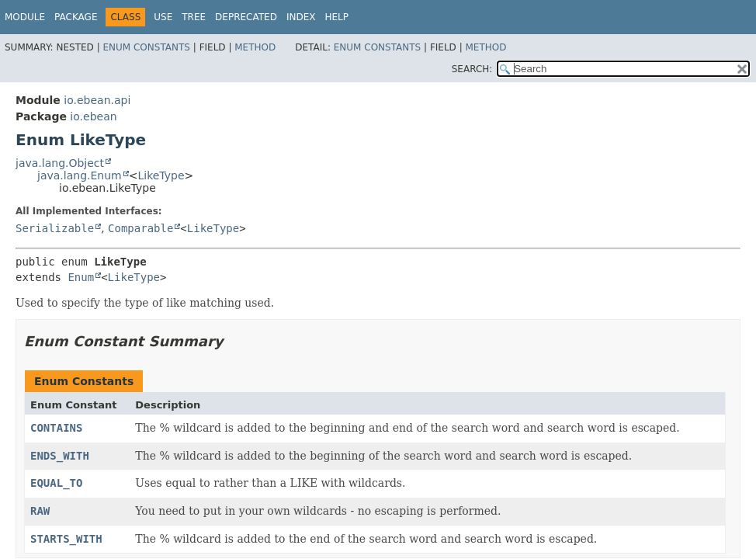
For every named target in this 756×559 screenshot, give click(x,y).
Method (255, 47)
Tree (194, 17)
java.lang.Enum (80, 175)
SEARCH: (472, 69)
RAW (40, 511)
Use (163, 17)
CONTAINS (56, 428)
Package (76, 17)
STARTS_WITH (66, 539)
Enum (81, 277)
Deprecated (246, 17)
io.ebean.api (97, 100)
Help (336, 17)
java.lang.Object (60, 163)
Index (301, 17)
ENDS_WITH (60, 456)
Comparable (140, 228)
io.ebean (93, 116)
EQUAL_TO (56, 483)
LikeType (161, 175)
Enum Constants (146, 47)
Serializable (55, 228)
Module (25, 17)
